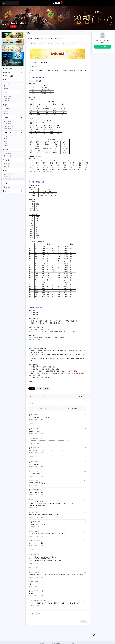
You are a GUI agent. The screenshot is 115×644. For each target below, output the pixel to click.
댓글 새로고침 (86, 403)
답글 (42, 420)
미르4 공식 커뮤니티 (58, 3)
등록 (84, 622)
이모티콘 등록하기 (29, 622)
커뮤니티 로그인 (103, 47)
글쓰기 (94, 635)
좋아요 (31, 396)
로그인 (112, 3)
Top (94, 631)
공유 (48, 396)
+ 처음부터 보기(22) (72, 409)
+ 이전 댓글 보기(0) (43, 409)
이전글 (39, 389)
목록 (32, 389)
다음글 (46, 389)
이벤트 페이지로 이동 (34, 339)
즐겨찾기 (39, 396)
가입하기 (13, 26)
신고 (85, 415)
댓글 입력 (79, 396)
